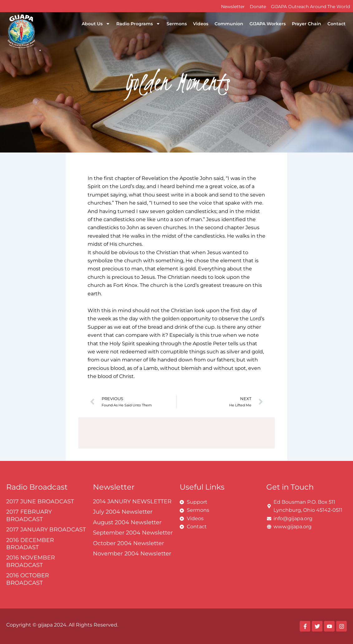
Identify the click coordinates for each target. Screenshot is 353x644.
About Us (96, 24)
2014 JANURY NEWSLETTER (132, 501)
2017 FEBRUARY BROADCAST (29, 515)
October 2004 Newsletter (128, 543)
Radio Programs (138, 24)
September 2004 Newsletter (133, 533)
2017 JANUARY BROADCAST (46, 530)
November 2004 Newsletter (132, 554)
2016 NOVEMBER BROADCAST (31, 561)
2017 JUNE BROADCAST (40, 501)
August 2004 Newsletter (127, 522)
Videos (201, 24)
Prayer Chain (307, 24)
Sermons (177, 24)
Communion (229, 24)
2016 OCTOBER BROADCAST (28, 579)
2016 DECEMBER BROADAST (30, 544)
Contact (336, 24)
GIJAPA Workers (268, 24)
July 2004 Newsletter (123, 512)
